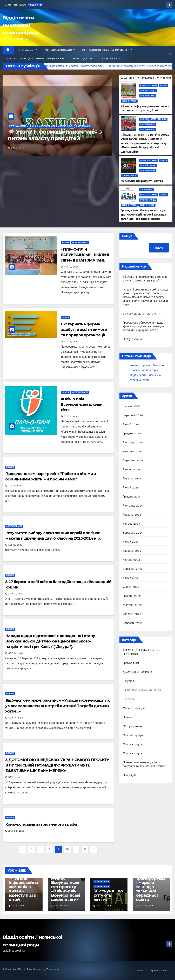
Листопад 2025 (133, 442)
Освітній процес (47, 126)
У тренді (164, 78)
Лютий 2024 (131, 542)
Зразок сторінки (159, 971)
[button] (170, 54)
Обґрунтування (133, 339)
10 (67, 849)
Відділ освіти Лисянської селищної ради (21, 25)
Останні (127, 78)
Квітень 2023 (131, 560)
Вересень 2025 (133, 460)
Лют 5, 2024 (71, 342)
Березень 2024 (133, 533)
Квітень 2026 (132, 406)
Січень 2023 (131, 587)
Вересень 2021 (133, 623)
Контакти (111, 58)
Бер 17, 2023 (16, 718)
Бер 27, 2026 (104, 906)
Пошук (127, 236)
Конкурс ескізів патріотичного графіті (42, 824)
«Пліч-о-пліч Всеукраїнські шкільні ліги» (82, 404)
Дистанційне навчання (137, 672)
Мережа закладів (60, 50)
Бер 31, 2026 (62, 906)
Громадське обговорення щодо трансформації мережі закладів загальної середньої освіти (144, 326)
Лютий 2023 (131, 578)
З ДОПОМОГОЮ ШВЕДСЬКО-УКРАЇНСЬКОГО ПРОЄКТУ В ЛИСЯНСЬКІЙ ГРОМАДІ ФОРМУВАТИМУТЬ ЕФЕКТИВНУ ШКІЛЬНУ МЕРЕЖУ (57, 765)
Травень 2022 (132, 614)
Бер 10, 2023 (16, 777)
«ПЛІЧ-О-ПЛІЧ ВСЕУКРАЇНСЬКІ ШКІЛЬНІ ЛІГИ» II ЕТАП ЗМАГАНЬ (85, 255)
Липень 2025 (131, 469)
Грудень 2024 (132, 497)
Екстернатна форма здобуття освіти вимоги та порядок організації (84, 330)
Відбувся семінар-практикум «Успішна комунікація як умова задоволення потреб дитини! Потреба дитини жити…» (58, 706)
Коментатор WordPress (145, 365)
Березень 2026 (133, 415)
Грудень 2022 (132, 596)
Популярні (145, 78)
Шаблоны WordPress (14, 969)
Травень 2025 (132, 478)
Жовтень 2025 (132, 451)
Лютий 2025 (131, 488)
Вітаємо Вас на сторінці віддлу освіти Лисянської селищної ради (146, 375)
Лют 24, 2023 (16, 831)
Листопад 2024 (133, 506)
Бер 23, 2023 (16, 653)
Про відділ (28, 50)
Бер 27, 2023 (16, 594)
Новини (33, 126)
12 (85, 849)
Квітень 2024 (131, 524)
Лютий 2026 (131, 424)
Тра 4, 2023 (15, 486)
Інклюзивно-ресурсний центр (107, 50)
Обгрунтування (133, 726)
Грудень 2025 (132, 433)
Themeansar (53, 969)
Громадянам (83, 58)
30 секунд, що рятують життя (142, 314)
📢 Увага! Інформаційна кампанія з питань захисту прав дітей (55, 135)
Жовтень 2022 (132, 605)
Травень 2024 (132, 515)
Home (140, 971)
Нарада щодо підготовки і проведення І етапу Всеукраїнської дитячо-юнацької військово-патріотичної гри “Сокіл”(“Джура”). (50, 641)
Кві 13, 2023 (15, 545)
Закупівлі (129, 681)
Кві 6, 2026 (18, 148)
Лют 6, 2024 (71, 267)
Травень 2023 (132, 551)
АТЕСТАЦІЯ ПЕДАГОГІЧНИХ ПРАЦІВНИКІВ (35, 58)
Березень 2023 (133, 569)
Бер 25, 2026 (147, 906)
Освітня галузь (66, 126)
